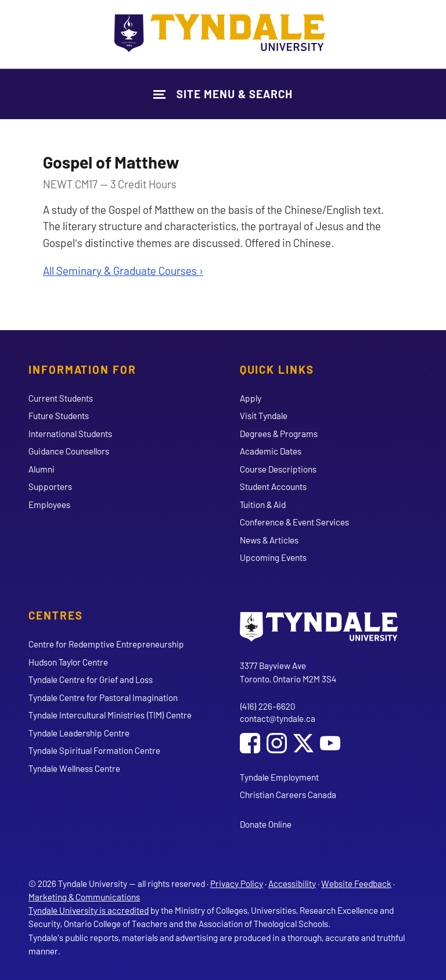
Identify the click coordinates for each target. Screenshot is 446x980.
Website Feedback (356, 884)
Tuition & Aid (263, 505)
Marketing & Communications (84, 897)
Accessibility (292, 884)
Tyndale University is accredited (89, 910)
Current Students (61, 398)
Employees (49, 505)
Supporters (50, 487)
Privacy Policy (237, 884)
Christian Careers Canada (288, 795)
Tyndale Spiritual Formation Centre (94, 750)
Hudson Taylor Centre (68, 662)
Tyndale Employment (279, 777)
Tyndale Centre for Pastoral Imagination (103, 698)
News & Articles (269, 540)
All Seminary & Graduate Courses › (123, 271)
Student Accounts (273, 487)
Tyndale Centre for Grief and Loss (91, 679)
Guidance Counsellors (69, 451)
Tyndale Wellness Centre (74, 768)
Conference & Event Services (294, 522)
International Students (70, 434)
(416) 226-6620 (267, 706)
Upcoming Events (273, 557)
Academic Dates (271, 451)
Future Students (59, 416)
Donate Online (266, 824)
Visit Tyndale (264, 416)
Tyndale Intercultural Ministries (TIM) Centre (110, 715)
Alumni (42, 469)
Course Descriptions (278, 469)
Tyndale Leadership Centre (79, 733)
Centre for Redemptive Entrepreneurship (106, 644)
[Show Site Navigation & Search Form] (223, 94)
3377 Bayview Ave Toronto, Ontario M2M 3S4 (288, 672)
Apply (251, 398)
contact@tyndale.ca (278, 718)
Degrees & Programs (279, 434)
